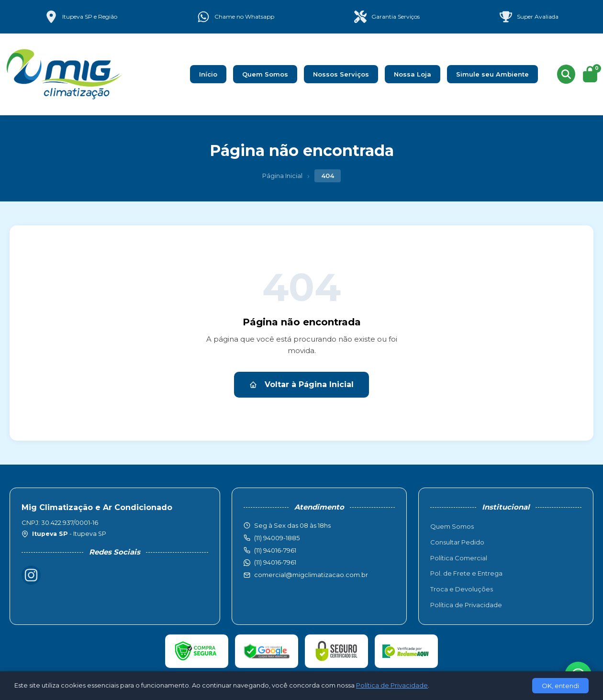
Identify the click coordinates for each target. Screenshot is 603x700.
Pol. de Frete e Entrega (466, 573)
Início (208, 74)
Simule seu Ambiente (492, 74)
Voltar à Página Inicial (301, 384)
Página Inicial (282, 176)
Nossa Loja (413, 74)
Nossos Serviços (341, 74)
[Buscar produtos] (566, 74)
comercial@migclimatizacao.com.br (311, 575)
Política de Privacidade (466, 605)
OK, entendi (560, 686)
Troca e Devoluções (462, 589)
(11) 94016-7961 (275, 562)
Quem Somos (265, 74)
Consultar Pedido (457, 542)
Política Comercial (459, 558)
